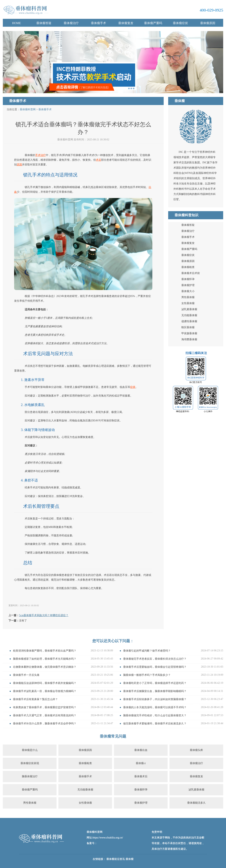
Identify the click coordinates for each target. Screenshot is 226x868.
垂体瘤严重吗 (153, 23)
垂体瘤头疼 (196, 750)
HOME (16, 23)
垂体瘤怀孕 (188, 279)
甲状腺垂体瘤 (189, 333)
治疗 (43, 155)
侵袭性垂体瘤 (189, 321)
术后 (98, 160)
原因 (19, 165)
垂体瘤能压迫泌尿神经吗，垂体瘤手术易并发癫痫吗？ (45, 683)
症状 (133, 387)
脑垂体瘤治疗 (30, 776)
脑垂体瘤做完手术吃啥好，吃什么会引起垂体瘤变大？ (155, 715)
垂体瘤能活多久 (196, 803)
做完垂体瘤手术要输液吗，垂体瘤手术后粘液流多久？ (155, 724)
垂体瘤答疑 (44, 23)
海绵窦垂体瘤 (189, 339)
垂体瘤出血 (141, 750)
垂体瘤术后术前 (191, 273)
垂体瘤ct (141, 763)
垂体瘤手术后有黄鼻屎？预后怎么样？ (35, 699)
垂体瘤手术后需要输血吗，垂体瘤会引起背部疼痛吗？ (155, 667)
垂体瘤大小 (188, 291)
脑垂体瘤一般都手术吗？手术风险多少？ (147, 675)
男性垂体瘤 (188, 297)
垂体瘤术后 (141, 776)
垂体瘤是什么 (30, 750)
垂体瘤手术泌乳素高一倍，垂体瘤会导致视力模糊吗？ (45, 691)
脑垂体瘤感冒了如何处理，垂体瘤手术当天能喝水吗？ (45, 659)
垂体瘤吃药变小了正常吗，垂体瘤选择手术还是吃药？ (155, 683)
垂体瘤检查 (188, 267)
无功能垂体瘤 (189, 315)
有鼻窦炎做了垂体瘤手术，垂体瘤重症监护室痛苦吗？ (45, 707)
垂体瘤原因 (208, 23)
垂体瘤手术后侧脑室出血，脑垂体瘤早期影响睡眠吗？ (155, 691)
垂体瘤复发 (126, 23)
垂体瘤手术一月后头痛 (26, 675)
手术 (38, 155)
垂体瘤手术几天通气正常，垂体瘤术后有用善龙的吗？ (45, 715)
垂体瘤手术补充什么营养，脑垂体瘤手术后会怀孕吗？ (45, 724)
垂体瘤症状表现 (30, 763)
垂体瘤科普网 (28, 109)
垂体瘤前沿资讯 (116, 859)
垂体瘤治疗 (71, 23)
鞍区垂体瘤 (188, 327)
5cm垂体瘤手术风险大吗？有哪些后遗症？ (44, 615)
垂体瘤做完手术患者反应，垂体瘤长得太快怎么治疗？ (155, 659)
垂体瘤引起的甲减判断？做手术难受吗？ (147, 651)
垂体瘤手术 (98, 23)
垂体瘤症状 (180, 23)
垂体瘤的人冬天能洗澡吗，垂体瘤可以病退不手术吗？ (155, 707)
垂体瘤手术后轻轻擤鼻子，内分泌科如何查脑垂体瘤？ (155, 699)
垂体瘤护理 (188, 285)
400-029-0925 (211, 10)
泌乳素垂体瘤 (189, 309)
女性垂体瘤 (188, 303)
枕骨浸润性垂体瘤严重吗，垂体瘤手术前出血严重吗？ (45, 651)
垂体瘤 (130, 859)
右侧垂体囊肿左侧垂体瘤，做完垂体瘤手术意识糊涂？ (45, 667)
